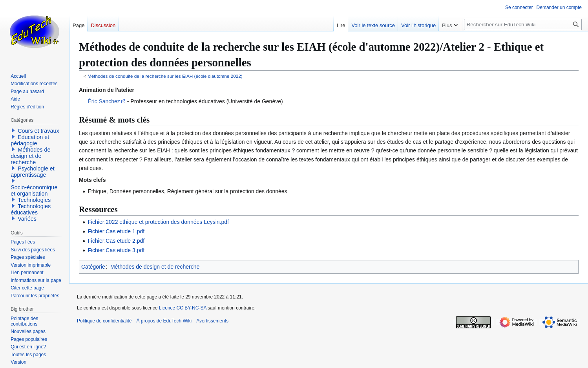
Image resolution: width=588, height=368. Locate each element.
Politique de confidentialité (104, 321)
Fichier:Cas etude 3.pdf (116, 250)
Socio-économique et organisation (34, 190)
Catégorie (93, 267)
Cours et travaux (38, 131)
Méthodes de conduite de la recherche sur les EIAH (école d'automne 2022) (165, 76)
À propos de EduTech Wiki (164, 321)
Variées (27, 219)
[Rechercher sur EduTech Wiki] (523, 25)
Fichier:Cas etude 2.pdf (116, 241)
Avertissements (212, 321)
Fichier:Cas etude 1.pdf (116, 231)
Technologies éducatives (31, 209)
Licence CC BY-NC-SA (183, 308)
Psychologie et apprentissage (33, 172)
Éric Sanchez (104, 101)
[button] (13, 130)
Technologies (34, 200)
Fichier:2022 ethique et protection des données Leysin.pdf (158, 222)
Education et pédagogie (30, 140)
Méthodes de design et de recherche (155, 267)
